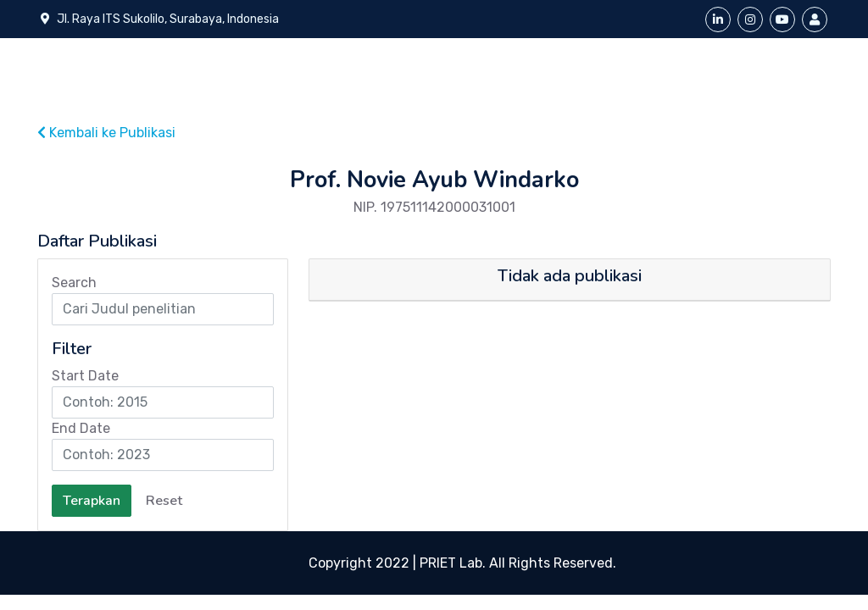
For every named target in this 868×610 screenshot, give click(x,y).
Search (74, 283)
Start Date (85, 376)
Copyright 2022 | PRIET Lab (395, 563)
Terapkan (92, 501)
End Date (81, 428)
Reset (164, 501)
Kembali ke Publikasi (106, 133)
